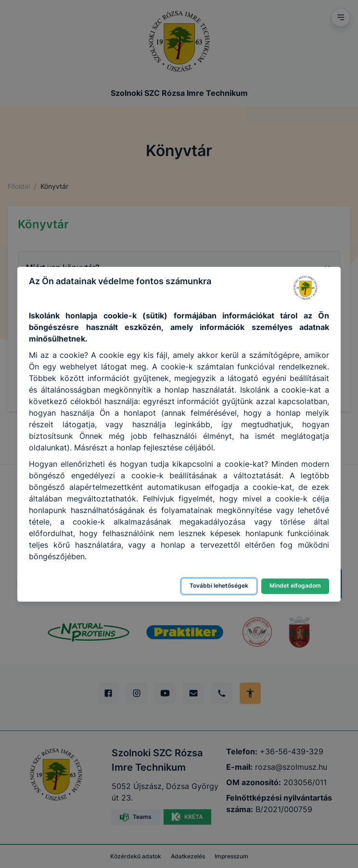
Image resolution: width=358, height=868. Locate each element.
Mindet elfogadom (295, 585)
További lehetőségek (219, 585)
